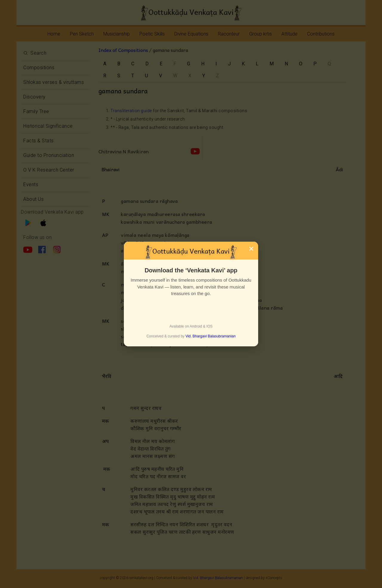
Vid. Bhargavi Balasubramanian (210, 336)
